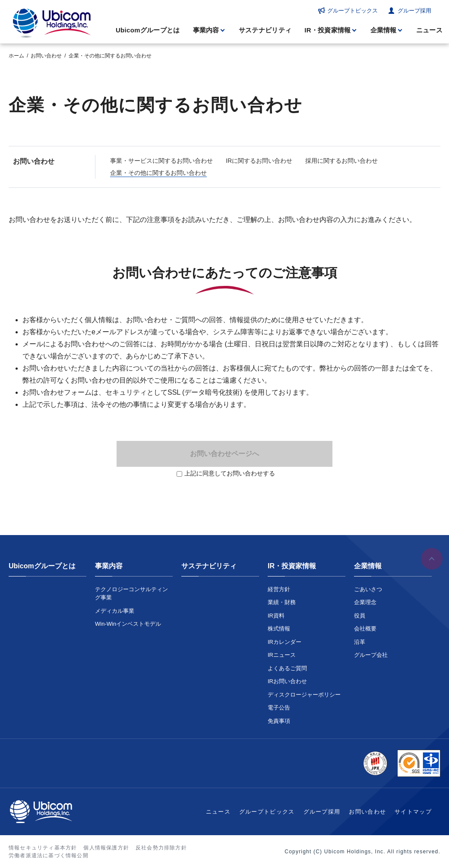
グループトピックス (353, 11)
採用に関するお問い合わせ (341, 161)
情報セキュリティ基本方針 (43, 848)
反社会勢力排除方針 (161, 848)
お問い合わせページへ (224, 454)
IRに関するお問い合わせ (259, 161)
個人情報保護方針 (106, 848)
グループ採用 (414, 11)
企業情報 (384, 30)
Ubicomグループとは (148, 30)
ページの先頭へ (432, 559)
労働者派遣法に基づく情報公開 (49, 855)
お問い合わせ (46, 56)
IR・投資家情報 (327, 30)
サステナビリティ (265, 30)
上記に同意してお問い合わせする (230, 473)
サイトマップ (413, 812)
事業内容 (206, 30)
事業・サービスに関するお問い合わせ (161, 161)
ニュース (429, 30)
